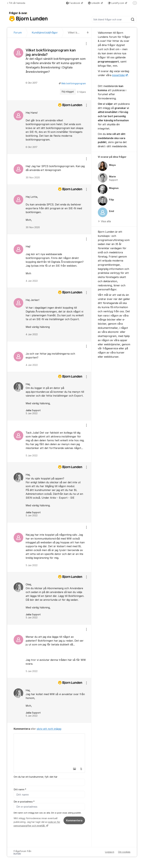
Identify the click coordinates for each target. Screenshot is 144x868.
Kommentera (74, 821)
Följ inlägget (68, 92)
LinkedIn (94, 3)
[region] (49, 69)
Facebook (73, 3)
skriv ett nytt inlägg (49, 729)
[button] (74, 769)
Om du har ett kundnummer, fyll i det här (36, 777)
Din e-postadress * (24, 802)
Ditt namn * (20, 790)
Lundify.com (116, 3)
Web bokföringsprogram (74, 83)
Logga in (110, 852)
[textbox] (49, 750)
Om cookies (124, 852)
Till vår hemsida (16, 3)
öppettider (119, 75)
